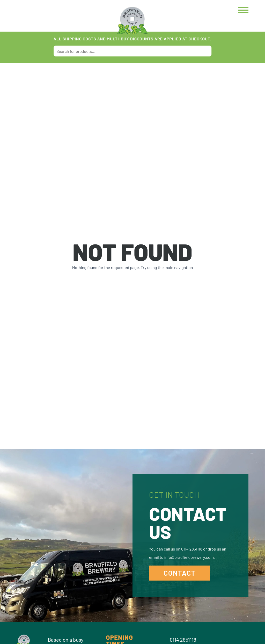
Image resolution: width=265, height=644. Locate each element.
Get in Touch (174, 495)
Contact (180, 573)
